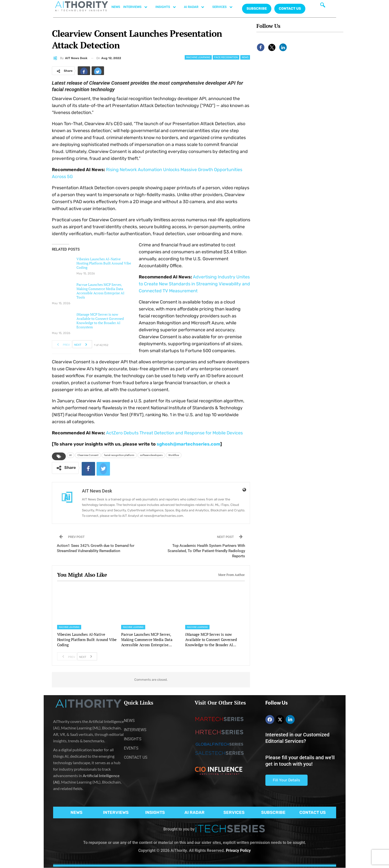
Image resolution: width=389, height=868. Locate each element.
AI (71, 455)
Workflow (174, 455)
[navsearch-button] (323, 6)
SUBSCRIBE (273, 812)
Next (82, 344)
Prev (62, 344)
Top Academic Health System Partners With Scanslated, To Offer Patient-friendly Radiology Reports (206, 551)
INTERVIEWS (138, 7)
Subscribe (257, 9)
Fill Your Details (286, 780)
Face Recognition (226, 57)
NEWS (116, 7)
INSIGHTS (168, 7)
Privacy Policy (238, 850)
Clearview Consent (88, 455)
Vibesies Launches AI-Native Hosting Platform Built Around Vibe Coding (104, 263)
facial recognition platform (119, 455)
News (245, 57)
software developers (151, 455)
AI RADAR (197, 7)
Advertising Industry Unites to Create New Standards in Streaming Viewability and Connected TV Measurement (194, 284)
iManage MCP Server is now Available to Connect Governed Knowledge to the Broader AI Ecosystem (100, 321)
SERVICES (225, 7)
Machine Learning (198, 57)
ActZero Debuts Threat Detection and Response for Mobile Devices (174, 433)
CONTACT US (290, 9)
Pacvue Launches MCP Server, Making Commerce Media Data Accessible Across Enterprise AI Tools (100, 291)
